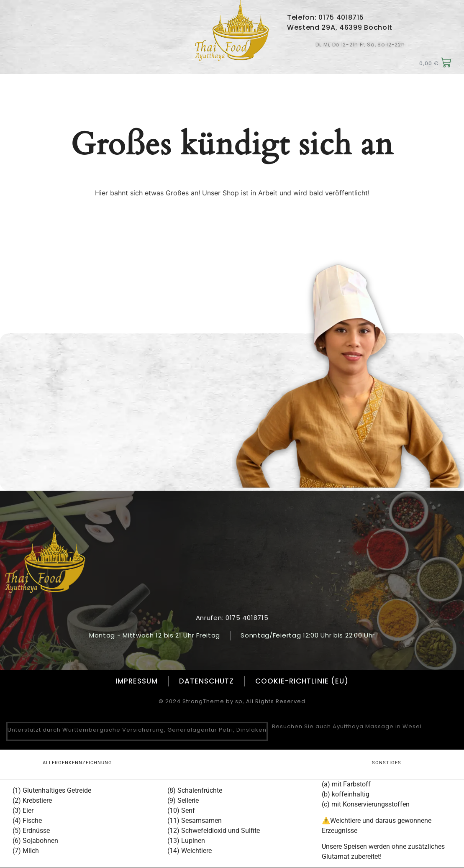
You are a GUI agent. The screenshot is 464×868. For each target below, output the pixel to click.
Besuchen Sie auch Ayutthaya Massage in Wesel (347, 726)
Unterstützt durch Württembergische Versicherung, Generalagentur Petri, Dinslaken (137, 730)
